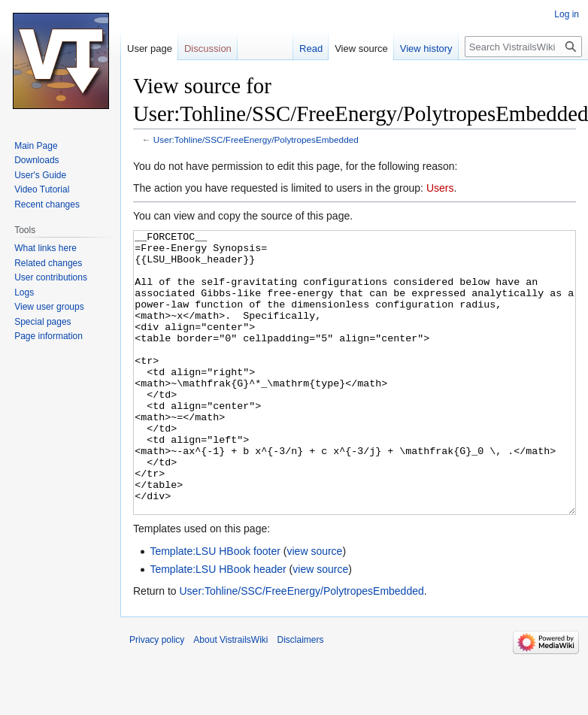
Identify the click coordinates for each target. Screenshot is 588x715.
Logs (24, 292)
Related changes (48, 263)
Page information (48, 336)
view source (314, 607)
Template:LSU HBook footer (215, 607)
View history (426, 48)
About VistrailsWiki (230, 696)
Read (311, 48)
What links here (45, 248)
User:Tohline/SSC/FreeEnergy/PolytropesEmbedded (256, 139)
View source (361, 48)
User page (150, 48)
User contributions (51, 277)
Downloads (36, 160)
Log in (567, 14)
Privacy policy (157, 696)
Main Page (36, 146)
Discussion (208, 48)
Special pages (42, 322)
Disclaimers (301, 696)
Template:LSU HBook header (218, 626)
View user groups (49, 307)
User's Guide (40, 175)
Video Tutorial (42, 189)
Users (440, 188)
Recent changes (47, 205)
